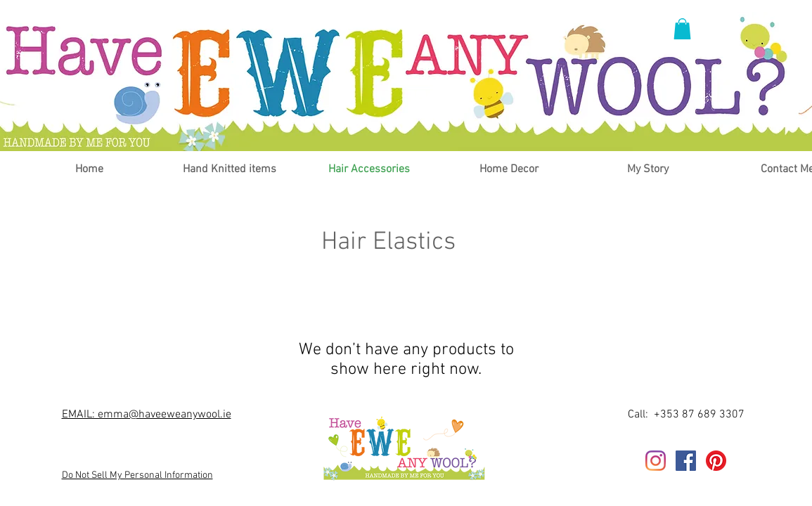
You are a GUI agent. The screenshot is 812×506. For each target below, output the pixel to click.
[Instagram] (656, 461)
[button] (682, 29)
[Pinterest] (716, 461)
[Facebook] (686, 461)
